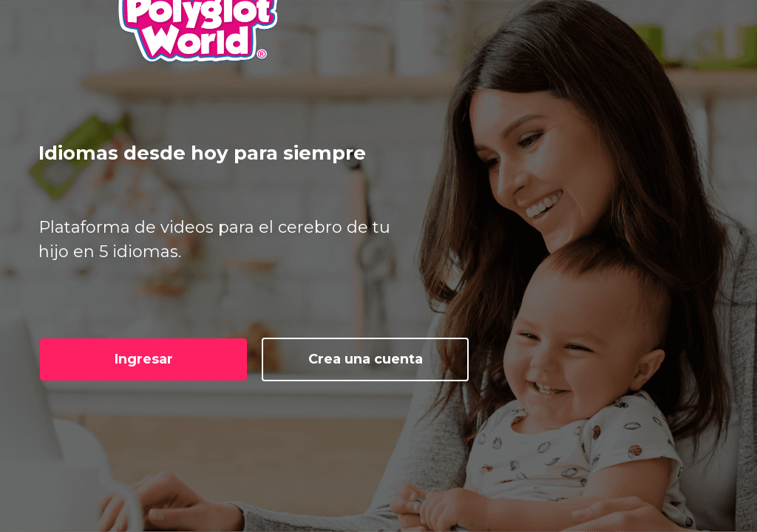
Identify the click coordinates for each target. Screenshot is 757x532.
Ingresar (144, 359)
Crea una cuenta (366, 359)
